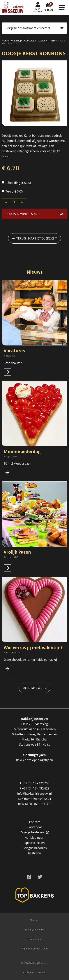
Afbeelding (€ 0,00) (16, 183)
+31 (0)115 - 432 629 (36, 788)
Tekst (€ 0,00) (13, 191)
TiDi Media (40, 972)
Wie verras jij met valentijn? (33, 647)
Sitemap (34, 920)
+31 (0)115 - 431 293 (36, 783)
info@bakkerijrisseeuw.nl (34, 794)
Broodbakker (13, 363)
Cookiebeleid (34, 939)
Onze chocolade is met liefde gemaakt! (30, 660)
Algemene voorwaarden (35, 948)
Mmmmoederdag (22, 451)
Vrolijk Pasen (17, 552)
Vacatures (14, 351)
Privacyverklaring (35, 930)
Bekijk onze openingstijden (34, 760)
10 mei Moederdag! (17, 464)
